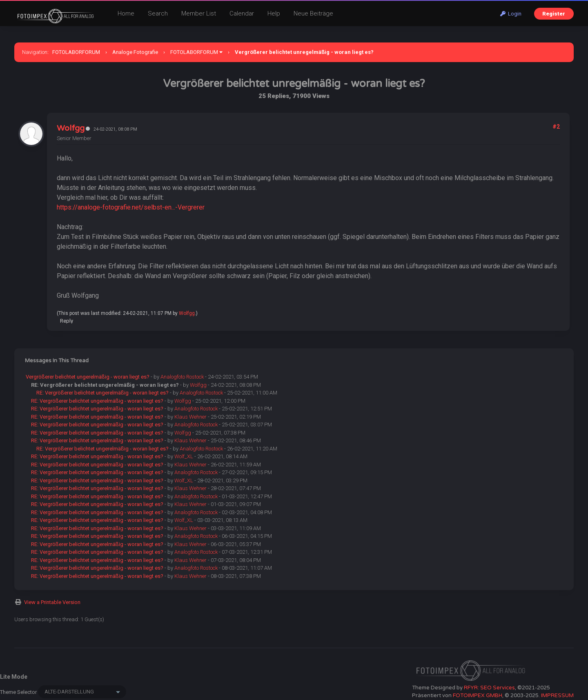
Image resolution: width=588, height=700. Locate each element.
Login (511, 14)
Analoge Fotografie (135, 52)
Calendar (242, 13)
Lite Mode (14, 677)
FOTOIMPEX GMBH (478, 696)
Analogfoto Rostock (182, 377)
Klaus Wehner (190, 417)
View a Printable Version (52, 602)
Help (274, 13)
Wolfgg (71, 128)
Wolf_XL (184, 456)
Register (554, 14)
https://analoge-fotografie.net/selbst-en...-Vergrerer (131, 207)
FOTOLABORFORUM (76, 52)
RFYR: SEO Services (489, 688)
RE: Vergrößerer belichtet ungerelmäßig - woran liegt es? (102, 393)
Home (126, 13)
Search (158, 13)
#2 (556, 127)
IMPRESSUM (557, 696)
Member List (199, 13)
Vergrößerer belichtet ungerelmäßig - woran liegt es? (88, 377)
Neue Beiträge (313, 13)
